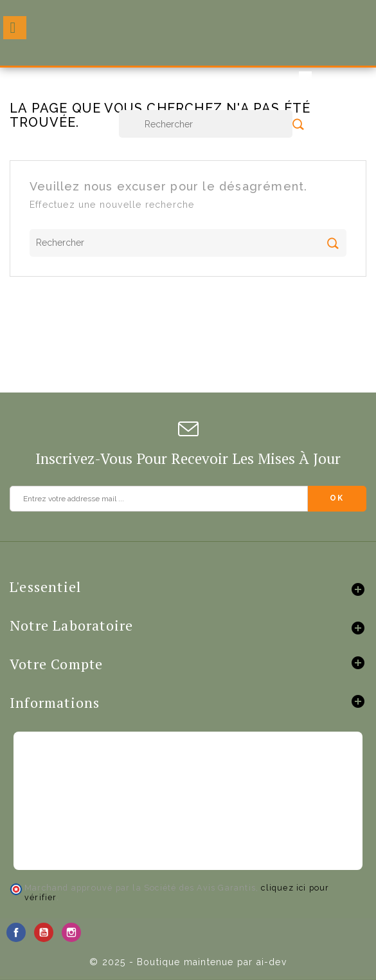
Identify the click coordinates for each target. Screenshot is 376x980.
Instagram (71, 932)
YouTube (44, 932)
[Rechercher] (206, 124)
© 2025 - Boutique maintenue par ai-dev (188, 962)
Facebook (16, 932)
